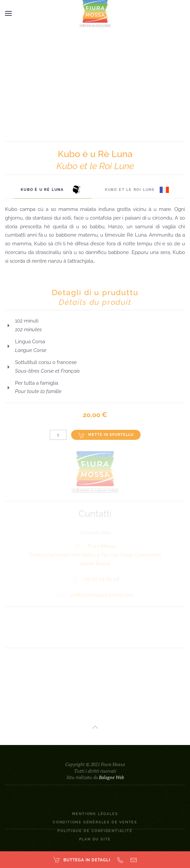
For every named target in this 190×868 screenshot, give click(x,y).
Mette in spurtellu (106, 435)
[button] (8, 13)
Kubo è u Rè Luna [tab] (53, 190)
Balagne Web (111, 787)
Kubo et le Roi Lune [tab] (137, 190)
